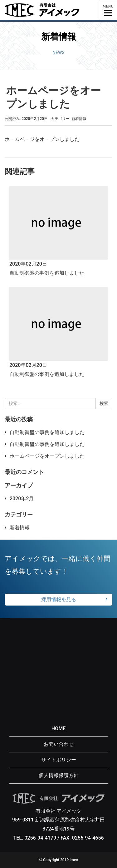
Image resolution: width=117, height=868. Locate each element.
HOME (58, 728)
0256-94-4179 (40, 838)
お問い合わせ (59, 744)
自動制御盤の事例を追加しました (47, 273)
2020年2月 (22, 499)
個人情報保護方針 (59, 775)
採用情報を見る (59, 599)
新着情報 (79, 119)
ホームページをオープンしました (47, 456)
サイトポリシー (59, 760)
